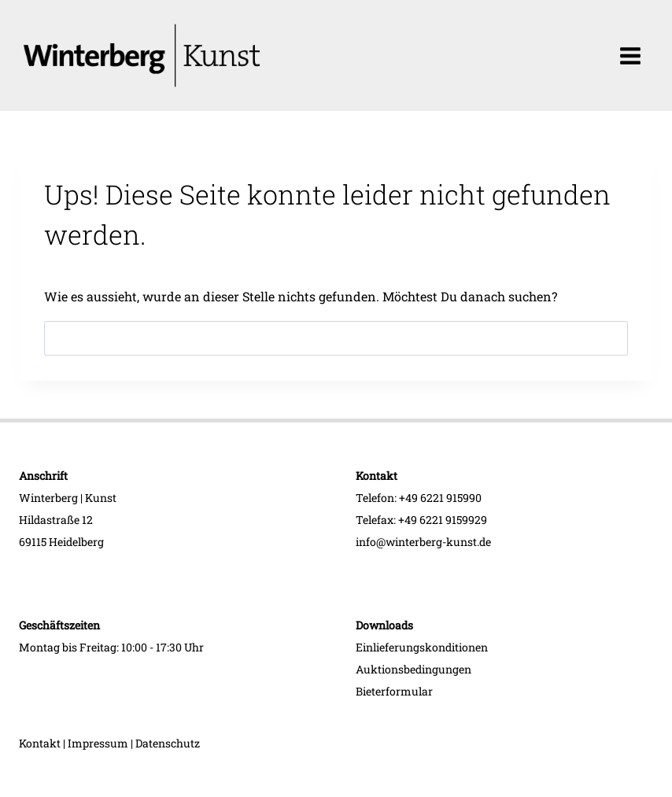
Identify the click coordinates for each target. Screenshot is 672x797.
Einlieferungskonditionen (422, 647)
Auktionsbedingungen (414, 669)
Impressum (98, 743)
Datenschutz (168, 743)
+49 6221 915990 (440, 498)
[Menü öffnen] (630, 55)
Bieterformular (394, 691)
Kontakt (40, 743)
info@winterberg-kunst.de (423, 542)
